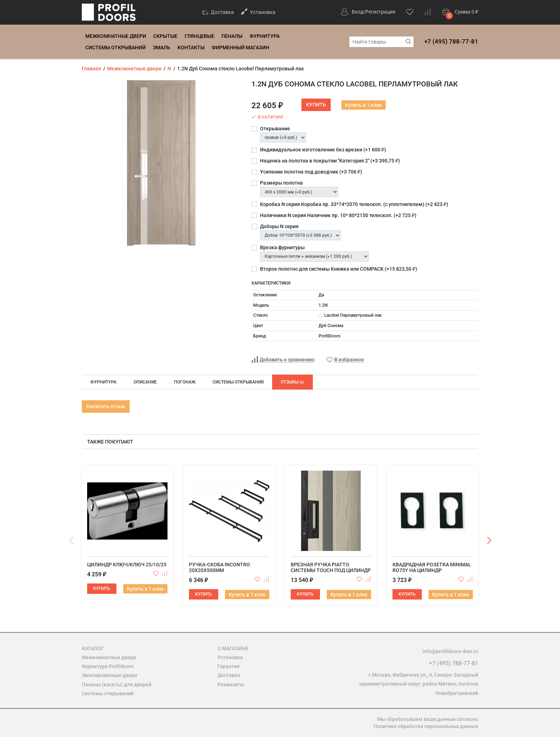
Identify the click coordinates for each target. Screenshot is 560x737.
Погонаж (185, 382)
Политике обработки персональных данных (426, 726)
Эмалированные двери (109, 675)
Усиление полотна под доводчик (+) (311, 172)
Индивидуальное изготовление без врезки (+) (323, 150)
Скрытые (165, 36)
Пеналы (232, 36)
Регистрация (380, 12)
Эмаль (162, 47)
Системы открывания (238, 382)
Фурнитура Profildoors (108, 666)
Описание (145, 382)
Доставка (218, 13)
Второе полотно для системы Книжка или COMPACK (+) (339, 269)
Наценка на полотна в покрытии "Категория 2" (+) (330, 161)
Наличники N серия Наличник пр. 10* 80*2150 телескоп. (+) (338, 215)
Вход (357, 12)
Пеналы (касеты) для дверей (117, 685)
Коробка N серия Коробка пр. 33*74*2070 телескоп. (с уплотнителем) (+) (354, 204)
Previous (71, 541)
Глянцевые (199, 36)
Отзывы (292, 382)
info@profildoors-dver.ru (450, 651)
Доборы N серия (279, 226)
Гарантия (229, 666)
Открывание (275, 129)
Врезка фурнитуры (282, 247)
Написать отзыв (106, 406)
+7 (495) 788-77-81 (451, 41)
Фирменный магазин (241, 47)
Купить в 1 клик (364, 105)
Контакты (191, 47)
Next (489, 541)
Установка (258, 12)
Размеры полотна (281, 183)
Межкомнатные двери (116, 36)
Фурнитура (265, 36)
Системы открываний (116, 47)
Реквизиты (231, 685)
